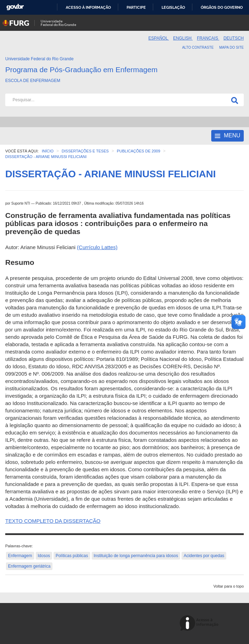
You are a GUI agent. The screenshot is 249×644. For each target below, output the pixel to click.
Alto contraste (198, 47)
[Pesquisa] (233, 100)
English (183, 38)
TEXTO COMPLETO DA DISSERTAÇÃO (53, 521)
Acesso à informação (88, 7)
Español (159, 38)
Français (208, 38)
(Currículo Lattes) (97, 247)
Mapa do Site (232, 47)
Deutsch (234, 38)
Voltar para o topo (229, 586)
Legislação (173, 7)
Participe (136, 7)
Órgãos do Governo (222, 7)
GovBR (15, 7)
